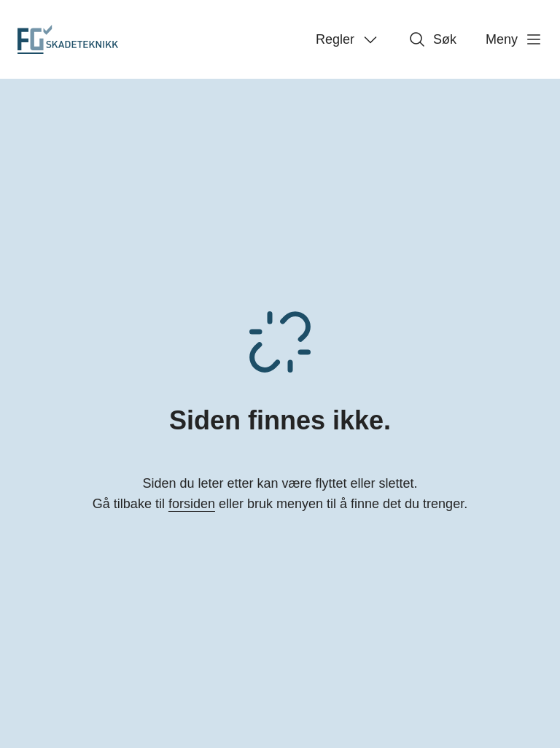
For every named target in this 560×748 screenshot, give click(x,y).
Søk (432, 39)
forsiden (192, 504)
